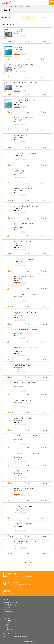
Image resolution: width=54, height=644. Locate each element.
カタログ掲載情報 (8, 612)
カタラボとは (7, 618)
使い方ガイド (7, 627)
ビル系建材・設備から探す (10, 605)
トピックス (6, 623)
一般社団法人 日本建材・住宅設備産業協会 (16, 636)
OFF (31, 18)
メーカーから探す (8, 607)
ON (46, 18)
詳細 (28, 42)
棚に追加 (45, 42)
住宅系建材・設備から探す (10, 603)
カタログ (11, 42)
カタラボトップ (7, 7)
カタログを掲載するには (10, 621)
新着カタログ (7, 609)
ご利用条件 (6, 625)
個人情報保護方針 (10, 630)
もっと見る (28, 562)
